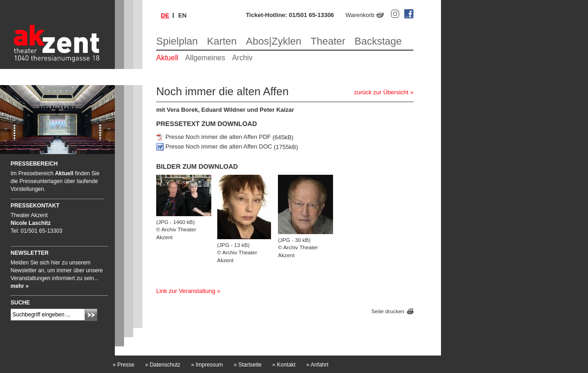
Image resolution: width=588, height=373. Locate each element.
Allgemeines (205, 58)
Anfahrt (317, 365)
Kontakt (284, 365)
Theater (328, 41)
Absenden (91, 315)
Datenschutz (163, 365)
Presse (123, 365)
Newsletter (30, 253)
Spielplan (177, 41)
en (182, 15)
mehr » (20, 286)
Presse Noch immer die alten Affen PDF (218, 137)
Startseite (248, 365)
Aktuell (167, 58)
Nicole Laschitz (31, 223)
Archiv (242, 58)
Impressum (207, 365)
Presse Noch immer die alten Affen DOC (219, 147)
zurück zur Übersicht (381, 92)
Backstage (378, 41)
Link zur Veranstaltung (186, 291)
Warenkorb (360, 15)
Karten (222, 41)
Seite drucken (388, 312)
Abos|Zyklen (274, 41)
